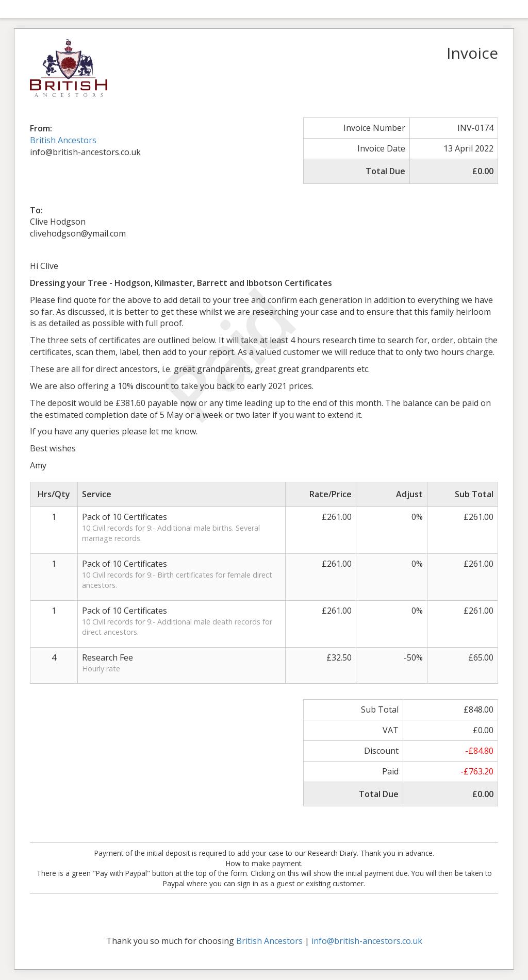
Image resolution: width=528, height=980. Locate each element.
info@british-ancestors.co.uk (367, 941)
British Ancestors (63, 140)
